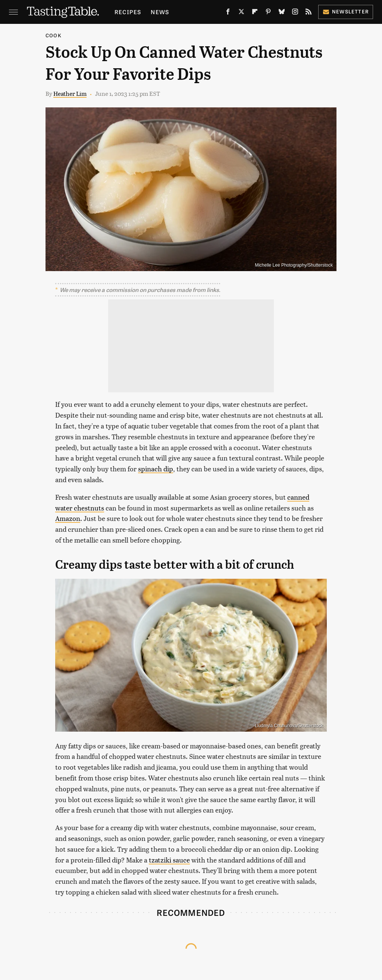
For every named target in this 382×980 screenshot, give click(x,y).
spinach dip (156, 469)
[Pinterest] (268, 13)
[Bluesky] (282, 13)
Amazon (68, 518)
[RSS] (309, 13)
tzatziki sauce (169, 860)
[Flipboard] (255, 13)
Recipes (128, 12)
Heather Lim (70, 93)
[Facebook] (228, 13)
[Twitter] (241, 13)
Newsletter (346, 11)
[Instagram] (295, 13)
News (160, 12)
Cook (54, 35)
